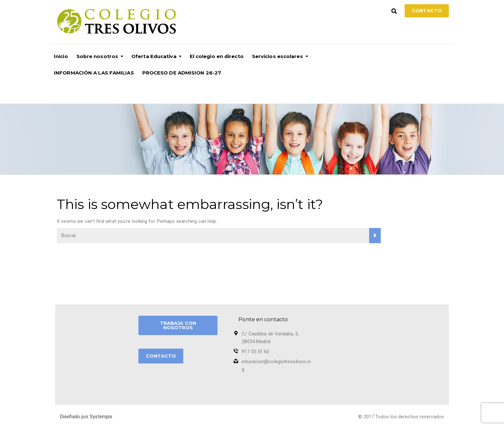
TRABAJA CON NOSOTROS (178, 325)
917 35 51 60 (255, 352)
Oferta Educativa (154, 56)
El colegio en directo (217, 56)
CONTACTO (161, 356)
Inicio (61, 56)
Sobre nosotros (97, 56)
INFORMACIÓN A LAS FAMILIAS (94, 73)
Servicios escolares (277, 56)
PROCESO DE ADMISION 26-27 (182, 73)
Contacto (427, 11)
